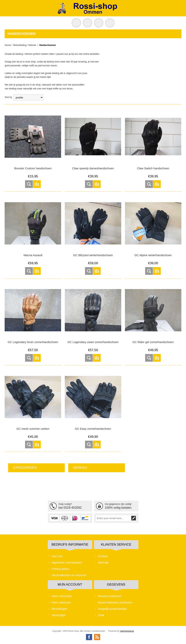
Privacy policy (61, 569)
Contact (103, 556)
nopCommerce (127, 631)
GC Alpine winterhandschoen (153, 255)
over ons (57, 556)
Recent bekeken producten (115, 602)
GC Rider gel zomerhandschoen (153, 342)
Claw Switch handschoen (153, 168)
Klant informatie (62, 596)
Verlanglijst (59, 615)
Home (8, 45)
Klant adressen (61, 602)
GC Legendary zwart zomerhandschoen (93, 342)
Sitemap (103, 562)
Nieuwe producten (110, 596)
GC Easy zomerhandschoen (93, 429)
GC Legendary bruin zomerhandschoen (33, 342)
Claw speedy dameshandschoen (93, 168)
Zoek (101, 615)
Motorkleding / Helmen (25, 45)
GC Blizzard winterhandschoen (93, 255)
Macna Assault (33, 255)
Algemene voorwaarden (67, 562)
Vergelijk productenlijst (112, 609)
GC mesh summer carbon (33, 429)
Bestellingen (60, 609)
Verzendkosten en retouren (69, 575)
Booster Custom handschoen (33, 168)
